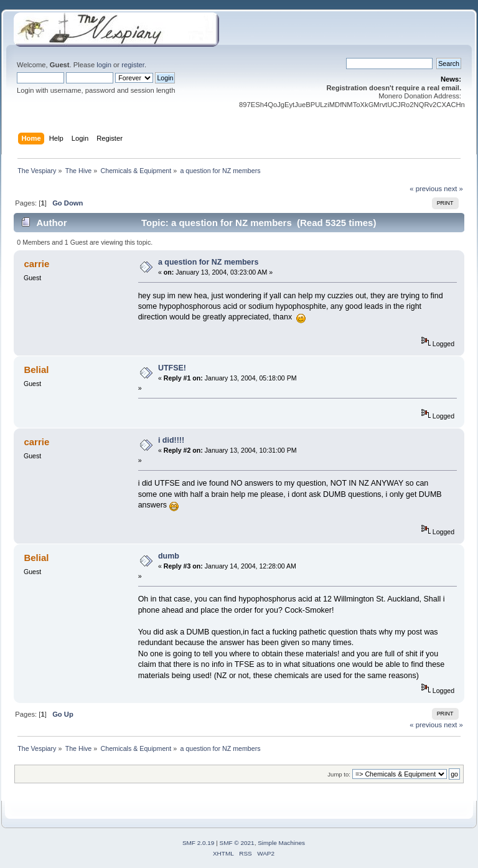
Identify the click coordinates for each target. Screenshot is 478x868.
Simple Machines (281, 843)
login (104, 65)
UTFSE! (172, 368)
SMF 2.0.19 (199, 843)
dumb (169, 556)
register (133, 65)
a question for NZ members (208, 262)
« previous (426, 189)
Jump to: (339, 774)
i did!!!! (171, 440)
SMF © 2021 (237, 843)
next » (453, 189)
